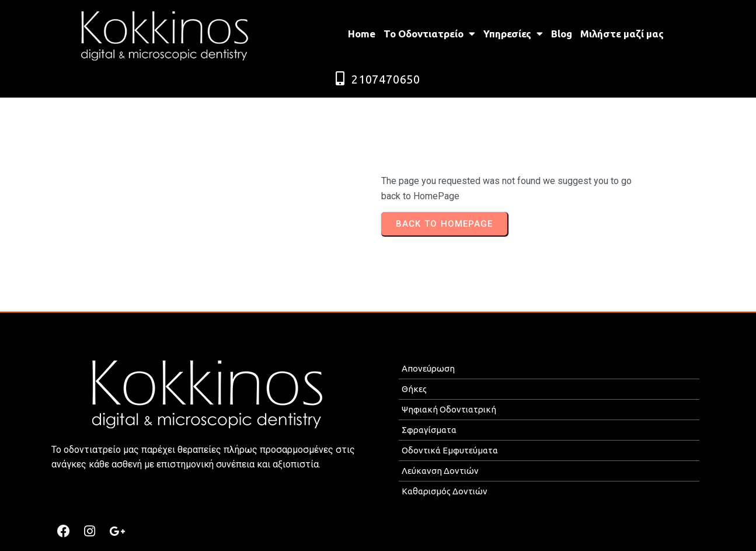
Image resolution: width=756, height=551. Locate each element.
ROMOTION (443, 537)
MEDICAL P (394, 537)
